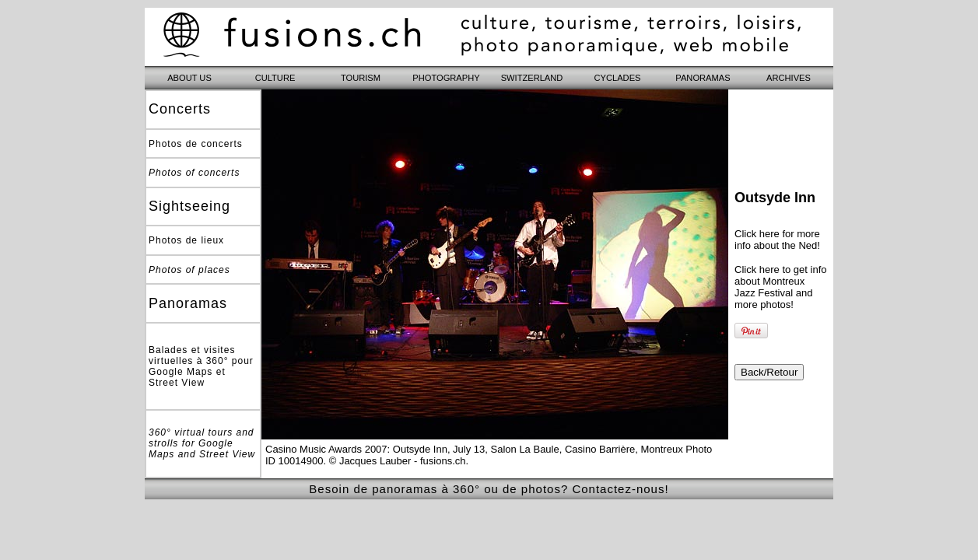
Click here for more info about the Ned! (777, 240)
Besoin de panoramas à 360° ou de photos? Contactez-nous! (489, 489)
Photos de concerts (196, 144)
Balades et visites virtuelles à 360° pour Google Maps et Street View (201, 366)
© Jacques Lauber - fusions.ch (398, 461)
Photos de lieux (186, 240)
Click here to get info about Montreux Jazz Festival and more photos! (781, 287)
